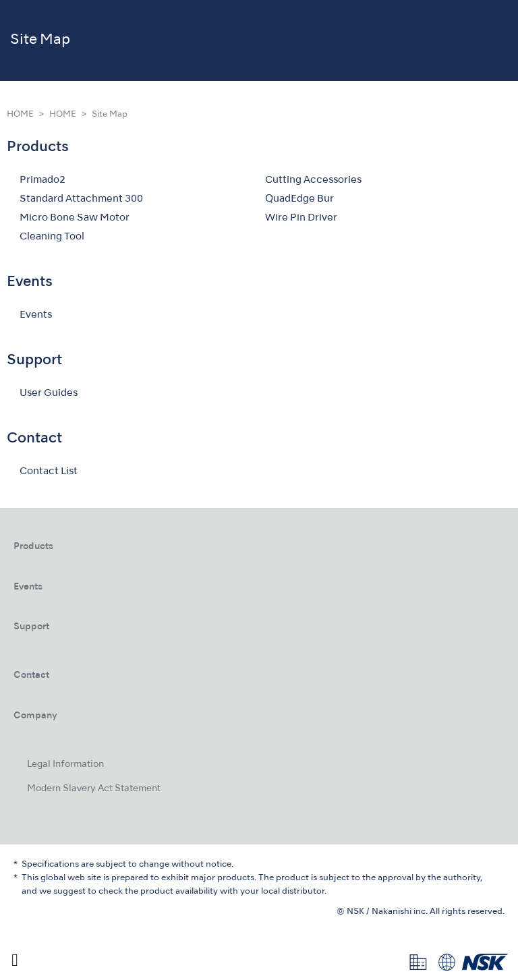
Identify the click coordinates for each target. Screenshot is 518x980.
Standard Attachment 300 (81, 199)
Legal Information (65, 765)
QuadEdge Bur (299, 199)
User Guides (49, 393)
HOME (20, 115)
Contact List (49, 471)
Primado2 (42, 180)
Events (36, 315)
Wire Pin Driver (301, 218)
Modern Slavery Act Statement (94, 789)
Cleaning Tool (52, 237)
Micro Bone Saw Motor (75, 218)
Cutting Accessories (313, 180)
